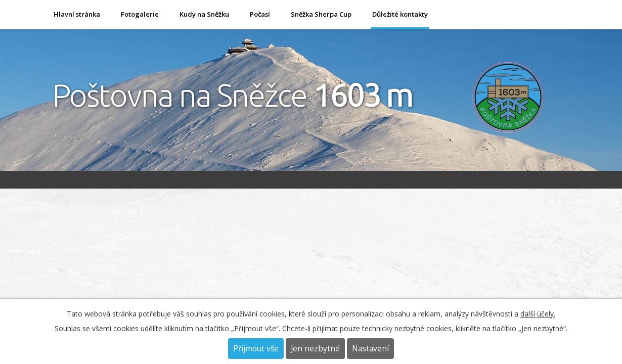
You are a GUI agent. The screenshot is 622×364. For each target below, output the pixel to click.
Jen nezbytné (315, 349)
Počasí (260, 14)
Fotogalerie (140, 14)
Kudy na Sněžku (204, 14)
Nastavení (370, 349)
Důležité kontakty (400, 14)
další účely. (538, 314)
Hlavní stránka (77, 14)
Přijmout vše (256, 349)
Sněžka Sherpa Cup (321, 14)
